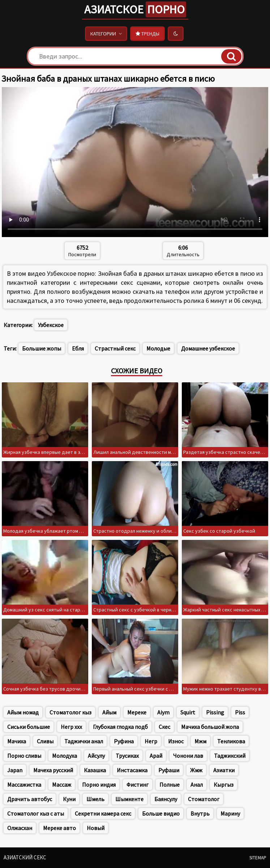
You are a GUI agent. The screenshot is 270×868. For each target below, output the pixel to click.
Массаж (62, 785)
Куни (69, 799)
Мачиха (17, 741)
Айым (109, 712)
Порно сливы (24, 756)
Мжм (200, 741)
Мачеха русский (53, 770)
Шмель (95, 799)
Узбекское (51, 325)
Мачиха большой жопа (210, 727)
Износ (176, 741)
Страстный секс (115, 348)
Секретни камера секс (103, 813)
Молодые (158, 348)
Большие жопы (42, 348)
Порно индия (99, 785)
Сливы (45, 741)
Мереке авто (59, 828)
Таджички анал (84, 741)
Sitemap (258, 858)
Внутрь (200, 813)
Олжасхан (20, 828)
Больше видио (161, 813)
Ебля (78, 348)
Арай (156, 756)
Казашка (95, 770)
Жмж (196, 770)
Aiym (163, 712)
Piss (240, 712)
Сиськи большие (29, 727)
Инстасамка (132, 770)
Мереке (137, 712)
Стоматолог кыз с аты (36, 813)
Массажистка (24, 785)
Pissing (215, 712)
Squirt (188, 712)
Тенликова (231, 741)
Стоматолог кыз (70, 712)
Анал (197, 785)
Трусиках (127, 756)
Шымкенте (129, 799)
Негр (151, 741)
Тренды (147, 34)
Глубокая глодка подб (120, 727)
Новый (96, 828)
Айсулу (96, 756)
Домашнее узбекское (208, 348)
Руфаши (169, 770)
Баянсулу (166, 799)
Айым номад (23, 712)
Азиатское (135, 9)
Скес (164, 727)
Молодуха (65, 756)
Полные (170, 785)
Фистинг (138, 785)
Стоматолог (204, 799)
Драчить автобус (30, 799)
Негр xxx (71, 727)
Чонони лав (188, 756)
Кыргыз (224, 785)
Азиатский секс (25, 857)
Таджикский (230, 756)
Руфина (124, 741)
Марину (230, 813)
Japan (15, 770)
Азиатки (224, 770)
